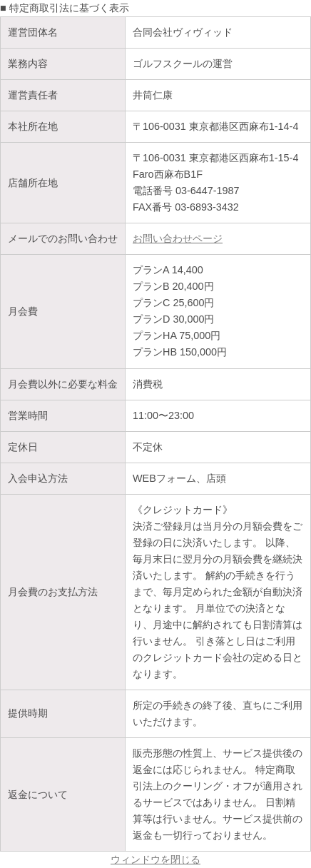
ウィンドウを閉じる (155, 859)
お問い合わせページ (178, 238)
